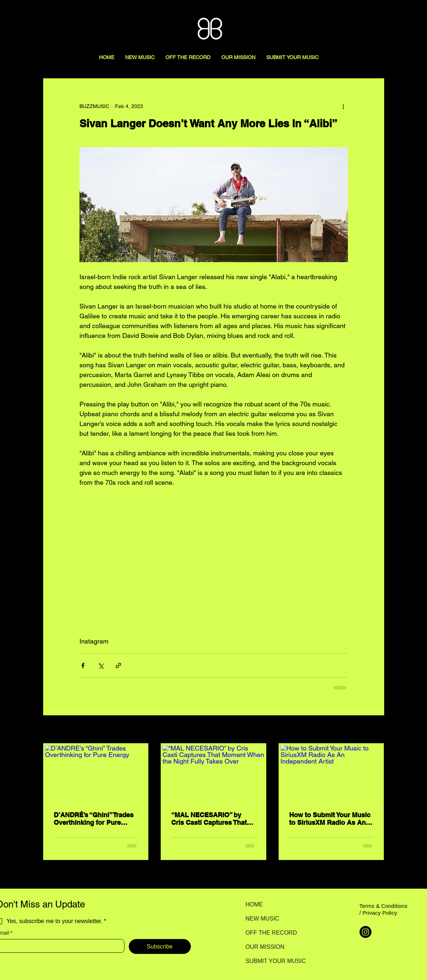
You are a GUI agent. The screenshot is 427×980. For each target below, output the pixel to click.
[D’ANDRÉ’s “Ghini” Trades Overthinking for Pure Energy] (96, 774)
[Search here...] (389, 13)
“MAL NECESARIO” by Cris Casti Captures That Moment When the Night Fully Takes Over (209, 819)
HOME (254, 904)
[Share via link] (118, 665)
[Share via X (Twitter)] (101, 665)
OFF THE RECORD (271, 933)
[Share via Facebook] (83, 665)
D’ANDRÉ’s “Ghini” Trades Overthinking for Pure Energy (94, 819)
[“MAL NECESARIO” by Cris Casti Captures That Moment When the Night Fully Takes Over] (213, 774)
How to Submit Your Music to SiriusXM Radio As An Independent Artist (330, 819)
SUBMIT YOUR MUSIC (271, 961)
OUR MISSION (265, 947)
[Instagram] (366, 932)
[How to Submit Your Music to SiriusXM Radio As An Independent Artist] (331, 774)
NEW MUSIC (262, 919)
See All (376, 730)
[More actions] (344, 106)
